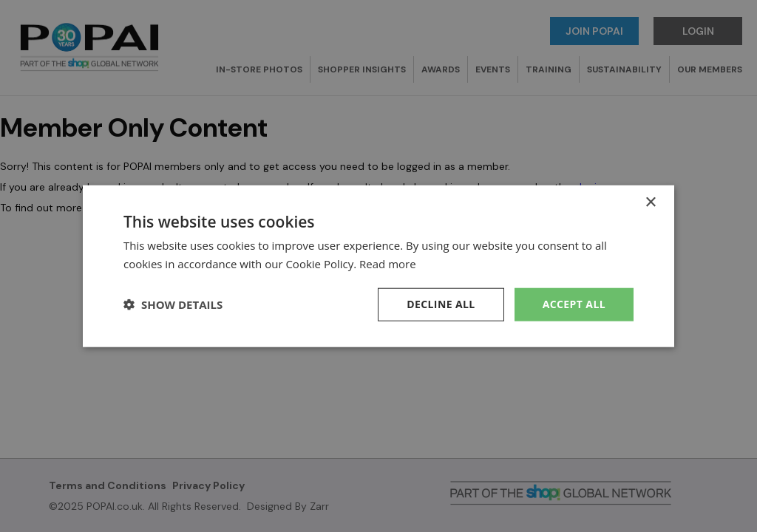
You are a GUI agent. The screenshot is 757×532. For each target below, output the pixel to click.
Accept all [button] (574, 304)
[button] (173, 304)
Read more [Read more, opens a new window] (388, 264)
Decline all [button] (441, 304)
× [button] (650, 203)
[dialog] (378, 266)
